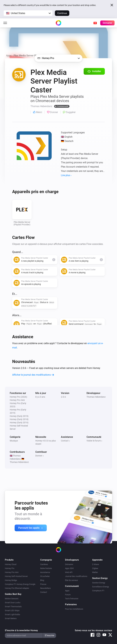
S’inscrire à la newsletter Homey (21, 630)
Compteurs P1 (98, 591)
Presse (43, 584)
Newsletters (45, 588)
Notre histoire (46, 568)
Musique (14, 441)
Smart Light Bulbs (12, 614)
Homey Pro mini (12, 572)
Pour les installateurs (74, 609)
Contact (44, 592)
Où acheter (45, 576)
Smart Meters (11, 618)
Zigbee (95, 568)
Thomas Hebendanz (96, 397)
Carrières (44, 564)
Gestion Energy (99, 583)
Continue (62, 13)
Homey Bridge (11, 580)
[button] (28, 13)
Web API (69, 572)
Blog (42, 580)
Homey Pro (10, 568)
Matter (95, 572)
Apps (9, 56)
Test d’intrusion (72, 599)
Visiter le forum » (94, 441)
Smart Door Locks (13, 603)
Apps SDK (69, 568)
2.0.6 (63, 397)
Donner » (40, 456)
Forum (68, 595)
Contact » (66, 441)
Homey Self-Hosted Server (16, 576)
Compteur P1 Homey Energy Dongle (20, 584)
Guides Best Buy (13, 594)
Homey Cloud (11, 564)
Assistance (45, 572)
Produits (9, 560)
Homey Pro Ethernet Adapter (17, 588)
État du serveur (71, 580)
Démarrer (69, 564)
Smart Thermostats (13, 606)
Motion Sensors (12, 599)
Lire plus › (66, 175)
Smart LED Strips (12, 610)
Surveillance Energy (101, 587)
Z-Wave (96, 564)
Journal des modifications (76, 576)
